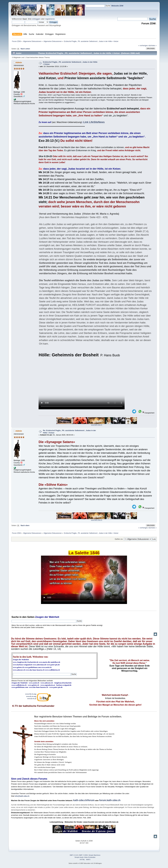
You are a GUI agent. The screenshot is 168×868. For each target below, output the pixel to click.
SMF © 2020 (83, 855)
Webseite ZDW (117, 6)
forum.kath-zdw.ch (110, 800)
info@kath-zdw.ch (22, 796)
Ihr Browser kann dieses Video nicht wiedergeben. (82, 385)
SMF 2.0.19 (74, 855)
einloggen (36, 19)
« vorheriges (143, 45)
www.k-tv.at (32, 698)
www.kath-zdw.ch (97, 425)
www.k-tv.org (31, 696)
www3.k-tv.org (31, 694)
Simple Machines (94, 855)
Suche (15, 617)
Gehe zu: (119, 539)
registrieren (50, 19)
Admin (19, 62)
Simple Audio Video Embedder (85, 857)
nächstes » (152, 45)
